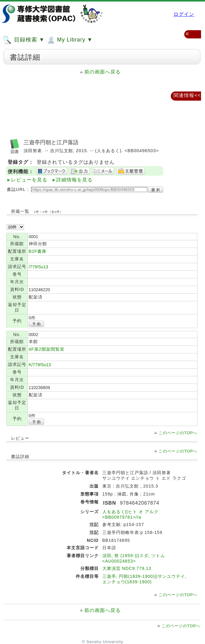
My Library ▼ (69, 40)
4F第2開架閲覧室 (47, 349)
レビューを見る (29, 180)
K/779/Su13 (40, 365)
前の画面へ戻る (102, 72)
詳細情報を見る (74, 180)
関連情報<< (187, 95)
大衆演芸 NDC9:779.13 (127, 568)
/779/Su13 (38, 267)
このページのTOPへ (178, 433)
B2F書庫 (38, 251)
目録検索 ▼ (24, 40)
